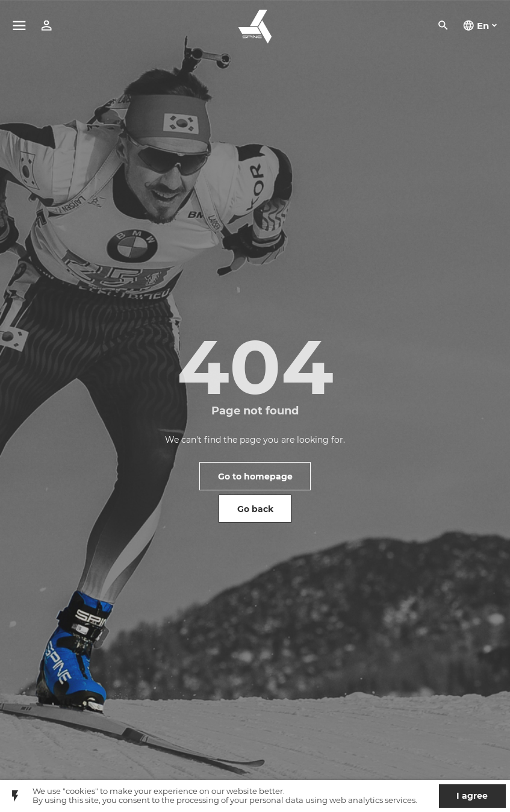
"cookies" (80, 791)
